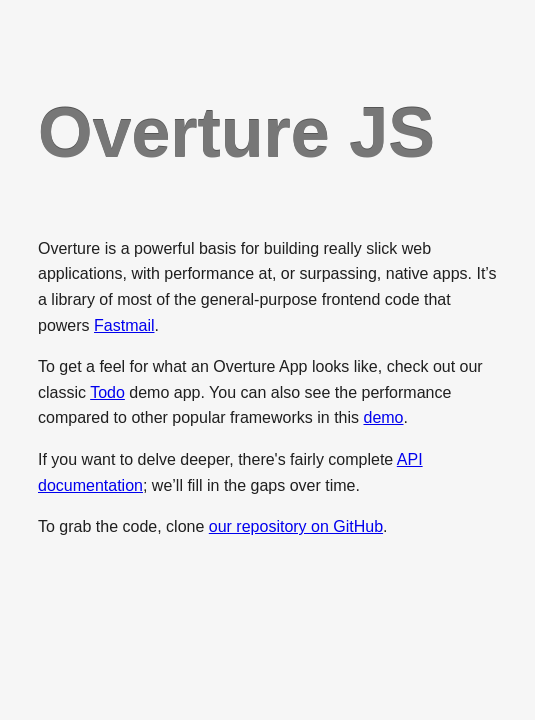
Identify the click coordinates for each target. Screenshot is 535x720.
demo (383, 417)
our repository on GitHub (296, 526)
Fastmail (124, 325)
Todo (107, 392)
